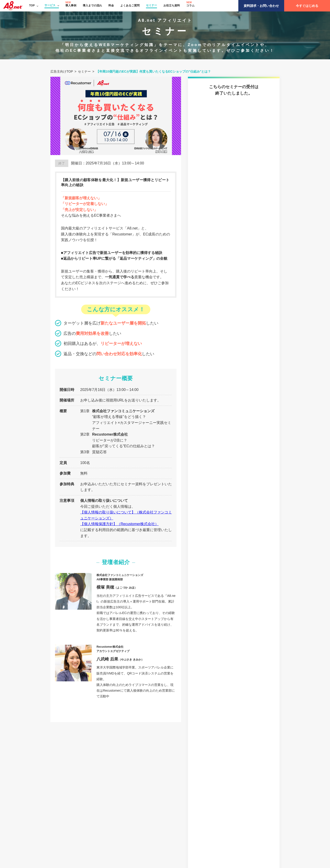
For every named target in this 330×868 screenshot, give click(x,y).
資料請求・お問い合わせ (261, 6)
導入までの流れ (92, 5)
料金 (111, 5)
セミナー (151, 5)
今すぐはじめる (307, 6)
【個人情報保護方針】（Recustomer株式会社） (119, 524)
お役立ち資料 (172, 5)
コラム (190, 5)
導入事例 (71, 5)
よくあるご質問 (130, 5)
